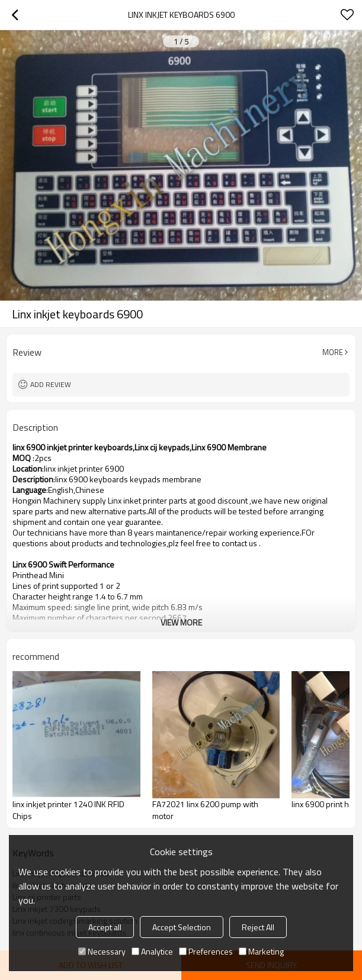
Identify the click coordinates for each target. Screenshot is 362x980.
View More (181, 622)
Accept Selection (182, 927)
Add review (51, 384)
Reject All (258, 927)
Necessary (102, 951)
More (333, 352)
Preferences (206, 951)
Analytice (152, 951)
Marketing (261, 951)
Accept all (105, 927)
